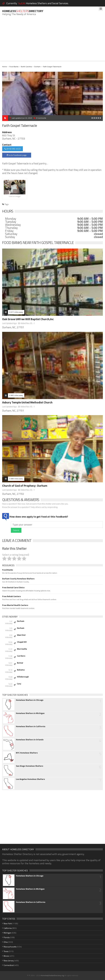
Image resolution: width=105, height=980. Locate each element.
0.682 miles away (16, 395)
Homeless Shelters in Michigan (30, 713)
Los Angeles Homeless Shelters (30, 779)
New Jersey (9, 961)
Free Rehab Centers (11, 596)
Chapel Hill (22, 642)
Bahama (21, 670)
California (8, 928)
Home (5, 67)
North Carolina (26, 67)
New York (8, 923)
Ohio (6, 942)
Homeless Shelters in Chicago (30, 700)
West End (21, 635)
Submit (16, 530)
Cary (19, 684)
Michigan (7, 933)
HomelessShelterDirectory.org (52, 975)
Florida (7, 937)
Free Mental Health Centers (15, 605)
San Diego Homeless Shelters (30, 766)
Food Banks (14, 67)
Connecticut (9, 965)
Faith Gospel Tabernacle (52, 67)
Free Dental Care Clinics (13, 587)
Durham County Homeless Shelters (18, 579)
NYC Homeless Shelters (27, 753)
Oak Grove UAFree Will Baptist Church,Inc (28, 319)
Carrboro (21, 656)
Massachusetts (10, 947)
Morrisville (22, 649)
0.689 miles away (16, 479)
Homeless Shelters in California (31, 726)
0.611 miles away (16, 312)
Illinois (6, 956)
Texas (6, 951)
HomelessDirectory (23, 11)
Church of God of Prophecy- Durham (25, 486)
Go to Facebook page (17, 155)
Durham (37, 67)
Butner (20, 663)
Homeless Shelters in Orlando (30, 740)
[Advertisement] (52, 40)
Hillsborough (23, 677)
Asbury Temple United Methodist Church (27, 402)
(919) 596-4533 (13, 149)
